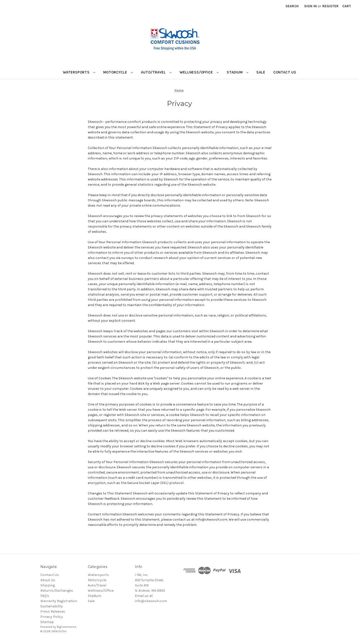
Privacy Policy (52, 617)
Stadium (237, 72)
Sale (261, 72)
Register (330, 6)
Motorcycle (118, 72)
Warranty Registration (59, 601)
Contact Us (285, 72)
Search (292, 6)
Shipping (48, 585)
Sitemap (47, 622)
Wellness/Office (199, 72)
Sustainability (52, 606)
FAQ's (45, 596)
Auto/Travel (156, 72)
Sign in (311, 6)
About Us (48, 580)
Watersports (79, 72)
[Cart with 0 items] (347, 6)
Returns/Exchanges (57, 591)
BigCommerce (67, 627)
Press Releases (53, 611)
